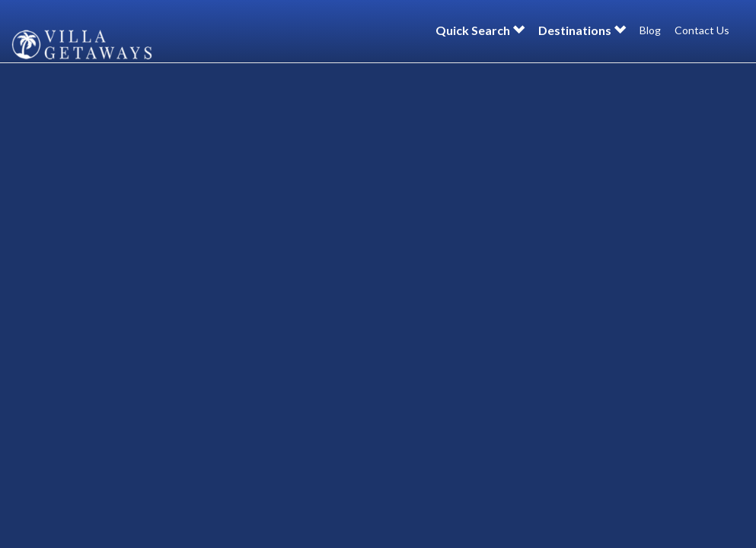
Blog (650, 30)
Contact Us (702, 30)
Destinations (582, 30)
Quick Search (480, 30)
